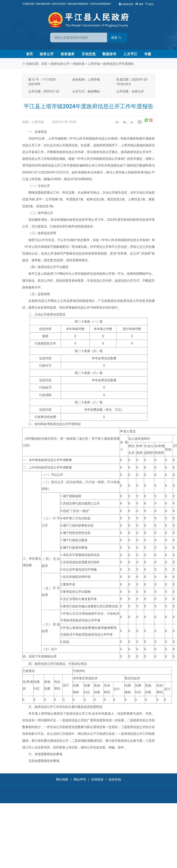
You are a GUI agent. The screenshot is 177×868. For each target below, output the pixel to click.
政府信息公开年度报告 (119, 64)
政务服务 (68, 54)
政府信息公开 (60, 64)
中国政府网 (28, 4)
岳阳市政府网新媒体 (101, 4)
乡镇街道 (78, 64)
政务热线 (115, 779)
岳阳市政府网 (58, 4)
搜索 (116, 38)
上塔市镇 (94, 64)
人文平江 (130, 54)
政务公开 (47, 54)
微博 (140, 4)
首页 (29, 54)
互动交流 (89, 54)
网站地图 (62, 779)
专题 (148, 54)
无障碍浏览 (126, 4)
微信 (150, 4)
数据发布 (109, 54)
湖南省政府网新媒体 (78, 4)
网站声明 (80, 779)
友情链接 (97, 779)
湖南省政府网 (43, 4)
